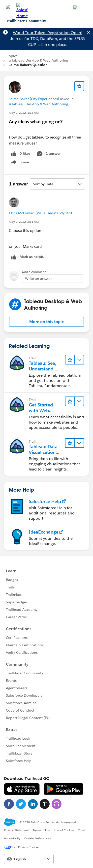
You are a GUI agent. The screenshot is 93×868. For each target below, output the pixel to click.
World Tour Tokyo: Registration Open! (48, 33)
